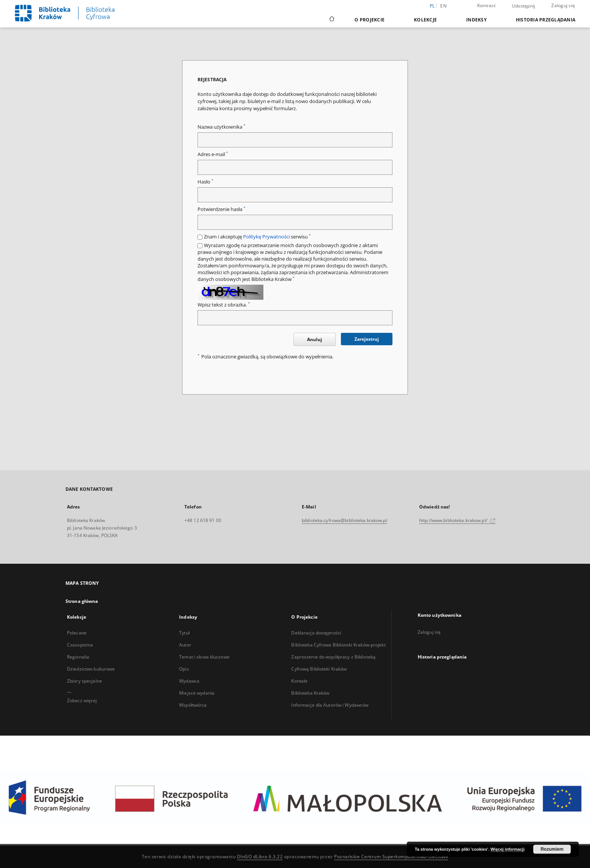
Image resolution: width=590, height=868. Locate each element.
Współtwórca (193, 705)
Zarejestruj (367, 339)
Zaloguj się (563, 5)
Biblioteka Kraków (310, 693)
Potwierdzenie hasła (221, 209)
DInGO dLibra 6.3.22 (260, 857)
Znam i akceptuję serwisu (257, 237)
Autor (185, 645)
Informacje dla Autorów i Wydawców (330, 705)
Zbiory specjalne (84, 681)
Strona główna (82, 601)
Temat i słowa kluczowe (204, 657)
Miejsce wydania (197, 693)
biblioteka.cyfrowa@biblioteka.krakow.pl (344, 520)
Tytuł (184, 633)
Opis (184, 669)
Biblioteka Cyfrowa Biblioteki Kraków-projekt (338, 645)
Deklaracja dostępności (316, 633)
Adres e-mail (213, 154)
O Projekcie (370, 20)
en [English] (443, 6)
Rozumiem (552, 849)
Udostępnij (524, 6)
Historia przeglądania (546, 20)
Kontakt (299, 681)
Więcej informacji (508, 849)
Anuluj (315, 339)
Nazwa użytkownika (221, 127)
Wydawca (189, 681)
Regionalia (78, 657)
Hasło (205, 182)
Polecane (77, 633)
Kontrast (486, 5)
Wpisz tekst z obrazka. (224, 305)
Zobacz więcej (82, 700)
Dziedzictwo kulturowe (91, 669)
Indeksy (476, 20)
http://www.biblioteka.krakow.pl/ (457, 520)
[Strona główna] (331, 20)
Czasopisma (80, 645)
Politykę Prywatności (266, 237)
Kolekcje (425, 20)
